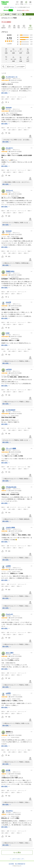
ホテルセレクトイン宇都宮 (9, 18)
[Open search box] (3, 67)
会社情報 (11, 864)
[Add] (30, 19)
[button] (11, 77)
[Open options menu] (21, 67)
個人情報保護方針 (20, 864)
